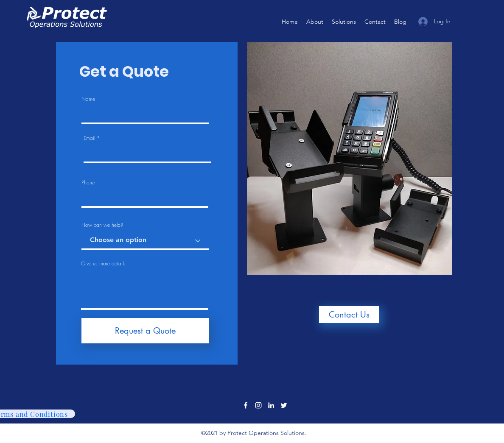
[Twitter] (284, 405)
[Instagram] (258, 405)
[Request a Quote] (145, 331)
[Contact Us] (349, 315)
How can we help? (102, 225)
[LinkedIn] (271, 405)
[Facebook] (246, 405)
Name (88, 99)
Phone (88, 183)
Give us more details (103, 264)
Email (89, 138)
